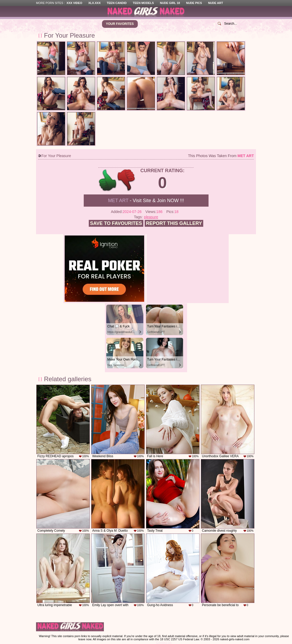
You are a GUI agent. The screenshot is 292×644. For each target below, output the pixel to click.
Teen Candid (117, 3)
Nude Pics (194, 3)
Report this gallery (174, 223)
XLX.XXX (94, 3)
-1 (127, 180)
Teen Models (143, 3)
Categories (153, 24)
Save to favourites (116, 223)
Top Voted (88, 24)
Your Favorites (120, 24)
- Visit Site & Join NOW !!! (146, 201)
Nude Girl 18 (170, 3)
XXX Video (74, 3)
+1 (108, 180)
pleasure (151, 217)
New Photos (59, 24)
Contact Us (164, 642)
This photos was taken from (221, 156)
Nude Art (215, 3)
